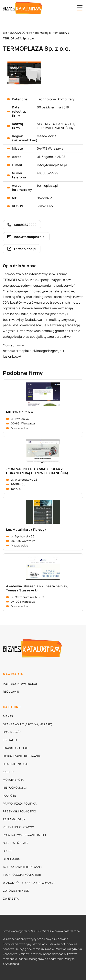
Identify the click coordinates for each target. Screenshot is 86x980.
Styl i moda (11, 859)
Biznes (8, 716)
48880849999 (48, 173)
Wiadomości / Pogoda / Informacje (29, 883)
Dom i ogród (12, 732)
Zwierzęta (11, 898)
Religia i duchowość (19, 827)
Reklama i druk (14, 819)
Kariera (9, 772)
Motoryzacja (13, 780)
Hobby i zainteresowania (22, 756)
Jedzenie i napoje (16, 764)
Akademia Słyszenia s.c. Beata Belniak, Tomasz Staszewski (37, 588)
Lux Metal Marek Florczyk (26, 530)
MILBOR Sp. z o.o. (20, 412)
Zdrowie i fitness (16, 891)
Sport (8, 851)
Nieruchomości (15, 787)
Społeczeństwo (15, 843)
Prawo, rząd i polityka (20, 803)
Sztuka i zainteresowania (23, 867)
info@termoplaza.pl (52, 165)
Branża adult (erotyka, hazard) (28, 724)
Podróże (10, 796)
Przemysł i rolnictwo (19, 811)
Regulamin (11, 691)
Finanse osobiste (16, 748)
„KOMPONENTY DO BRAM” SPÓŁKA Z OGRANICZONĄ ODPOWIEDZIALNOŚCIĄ (37, 471)
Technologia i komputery (56, 99)
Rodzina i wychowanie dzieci (24, 835)
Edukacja (10, 740)
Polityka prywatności (20, 684)
